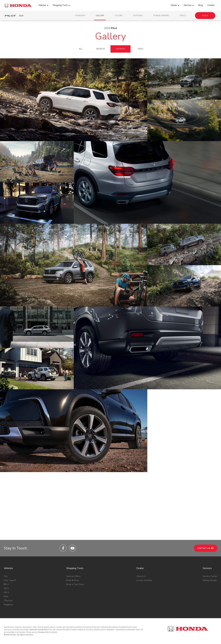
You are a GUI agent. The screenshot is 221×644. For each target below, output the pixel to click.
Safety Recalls (210, 580)
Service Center (210, 576)
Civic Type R (10, 580)
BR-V (6, 584)
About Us (141, 576)
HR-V (6, 592)
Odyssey (8, 601)
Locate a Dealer (144, 580)
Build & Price (73, 580)
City (6, 576)
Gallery (100, 16)
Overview (80, 16)
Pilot (6, 596)
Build (205, 16)
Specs (183, 16)
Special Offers (73, 576)
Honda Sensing (161, 16)
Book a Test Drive (75, 584)
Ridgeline (8, 605)
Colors (119, 16)
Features (138, 16)
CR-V (6, 588)
